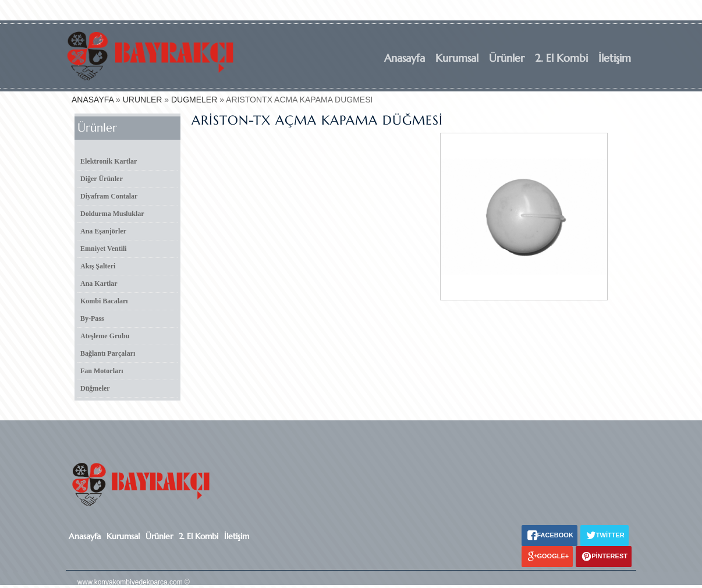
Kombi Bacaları (104, 301)
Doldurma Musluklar (112, 214)
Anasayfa (405, 58)
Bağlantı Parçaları (108, 353)
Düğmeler (95, 388)
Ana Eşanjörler (103, 231)
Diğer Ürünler (102, 179)
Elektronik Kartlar (109, 161)
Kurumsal (457, 58)
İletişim (615, 58)
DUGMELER (194, 100)
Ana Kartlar (99, 284)
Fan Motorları (102, 371)
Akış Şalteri (98, 266)
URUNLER (143, 100)
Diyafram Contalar (109, 196)
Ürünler (507, 58)
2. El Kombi (561, 58)
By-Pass (92, 318)
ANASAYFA (93, 100)
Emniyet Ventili (104, 249)
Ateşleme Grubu (105, 336)
